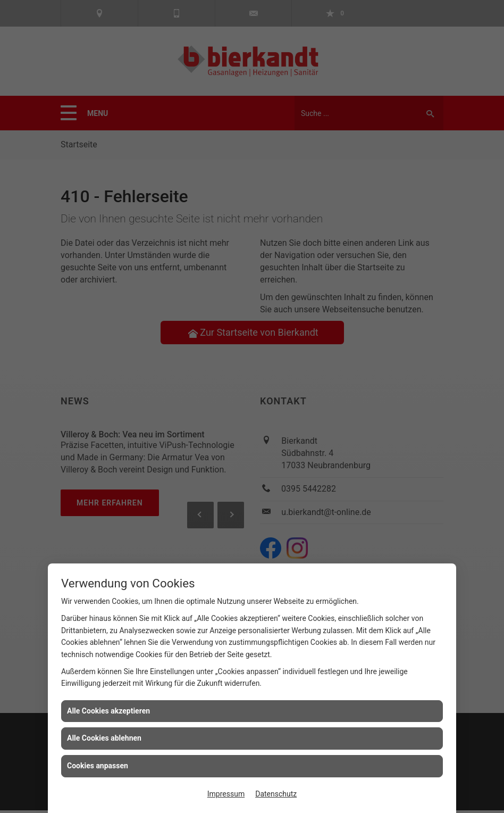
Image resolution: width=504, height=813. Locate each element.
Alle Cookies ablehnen (104, 738)
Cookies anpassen (98, 766)
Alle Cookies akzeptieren (108, 711)
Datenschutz (276, 794)
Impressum (226, 794)
